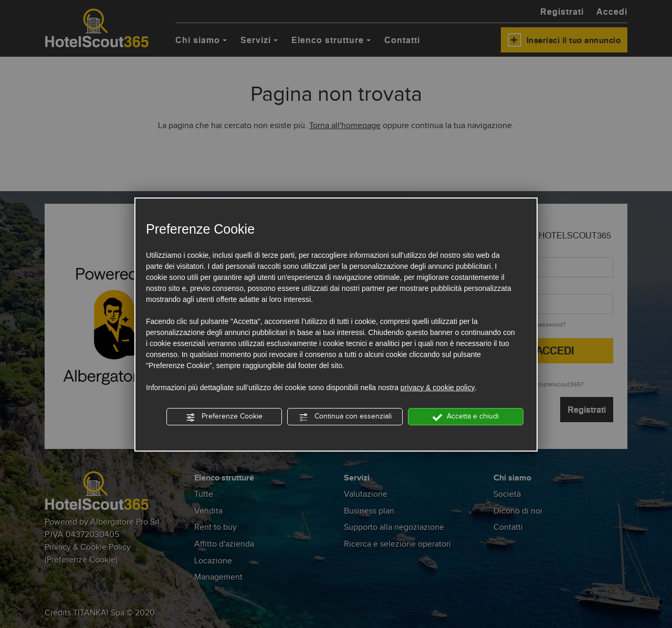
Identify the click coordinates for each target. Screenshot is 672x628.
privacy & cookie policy (438, 388)
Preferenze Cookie (224, 417)
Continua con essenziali (345, 417)
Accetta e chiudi (466, 417)
